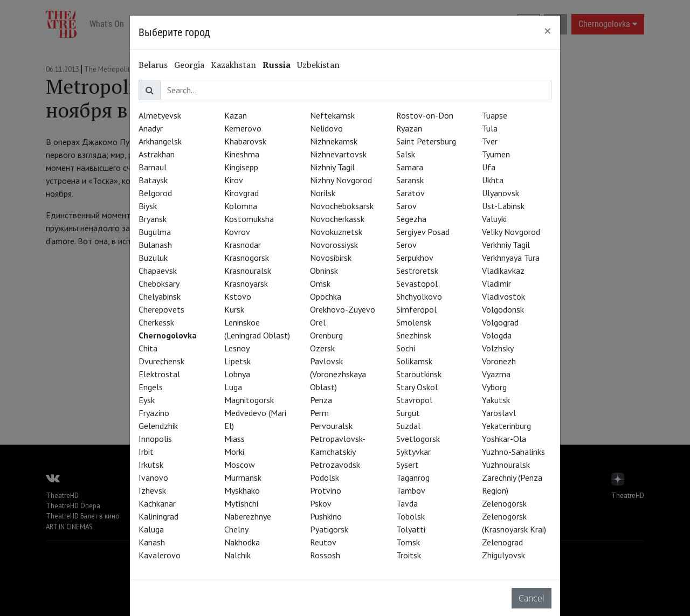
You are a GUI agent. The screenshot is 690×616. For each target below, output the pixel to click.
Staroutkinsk (419, 374)
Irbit (146, 452)
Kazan (236, 115)
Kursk (234, 309)
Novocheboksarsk (342, 206)
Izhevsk (152, 490)
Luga (233, 387)
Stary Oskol (417, 387)
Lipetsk (237, 361)
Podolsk (325, 477)
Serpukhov (415, 258)
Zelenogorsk (504, 503)
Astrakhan (157, 154)
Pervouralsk (331, 426)
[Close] (548, 31)
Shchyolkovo (419, 296)
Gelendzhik (158, 426)
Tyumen (496, 154)
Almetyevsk (160, 115)
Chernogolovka (168, 335)
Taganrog (413, 477)
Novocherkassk (337, 219)
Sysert (408, 465)
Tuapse (495, 115)
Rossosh (325, 555)
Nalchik (237, 555)
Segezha (411, 219)
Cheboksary (159, 283)
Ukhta (493, 180)
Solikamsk (414, 361)
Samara (410, 167)
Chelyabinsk (160, 296)
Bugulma (155, 232)
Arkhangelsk (160, 141)
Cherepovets (161, 309)
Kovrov (237, 232)
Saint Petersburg (426, 141)
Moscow (240, 465)
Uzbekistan (318, 65)
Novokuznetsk (336, 232)
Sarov (406, 206)
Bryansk (153, 219)
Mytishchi (241, 503)
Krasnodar (243, 245)
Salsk (406, 154)
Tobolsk (410, 516)
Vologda (497, 335)
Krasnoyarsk (246, 283)
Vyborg (494, 387)
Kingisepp (241, 167)
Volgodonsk (503, 309)
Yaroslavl (499, 413)
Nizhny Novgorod (341, 180)
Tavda (407, 503)
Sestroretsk (417, 271)
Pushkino (326, 516)
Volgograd (500, 322)
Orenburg (326, 335)
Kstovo (238, 296)
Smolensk (414, 322)
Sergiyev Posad (423, 232)
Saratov (410, 193)
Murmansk (243, 477)
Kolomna (241, 206)
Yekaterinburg (506, 426)
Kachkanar (157, 503)
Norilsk (323, 193)
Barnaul (153, 167)
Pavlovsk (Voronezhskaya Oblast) (338, 374)
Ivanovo (153, 477)
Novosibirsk (331, 258)
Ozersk (322, 348)
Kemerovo (243, 128)
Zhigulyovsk (503, 555)
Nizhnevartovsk (338, 154)
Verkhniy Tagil (506, 245)
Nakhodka (242, 542)
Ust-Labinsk (503, 206)
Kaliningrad (158, 516)
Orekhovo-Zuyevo (343, 309)
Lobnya (237, 374)
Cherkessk (156, 322)
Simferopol (416, 309)
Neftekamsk (332, 115)
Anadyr (151, 128)
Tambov (411, 490)
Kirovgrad (241, 193)
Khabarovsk (245, 141)
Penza (321, 400)
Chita (148, 348)
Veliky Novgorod (511, 232)
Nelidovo (326, 128)
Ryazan (409, 128)
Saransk (410, 180)
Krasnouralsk (248, 271)
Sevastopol (417, 283)
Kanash (152, 542)
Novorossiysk (334, 245)
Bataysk (153, 180)
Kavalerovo (160, 555)
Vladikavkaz (503, 271)
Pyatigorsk (329, 529)
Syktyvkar (413, 452)
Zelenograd (502, 542)
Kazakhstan (233, 65)
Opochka (326, 296)
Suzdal (408, 426)
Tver (490, 141)
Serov (406, 245)
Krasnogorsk (247, 258)
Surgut (408, 413)
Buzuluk (153, 258)
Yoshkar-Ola (504, 439)
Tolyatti (411, 529)
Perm (319, 413)
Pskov (321, 503)
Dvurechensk (161, 361)
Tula (490, 128)
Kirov (234, 180)
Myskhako (242, 490)
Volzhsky (498, 348)
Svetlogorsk (418, 439)
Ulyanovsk (501, 193)
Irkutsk (151, 465)
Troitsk (409, 555)
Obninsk (324, 271)
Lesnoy (237, 348)
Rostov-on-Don (425, 115)
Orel (318, 322)
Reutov (323, 542)
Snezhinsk (414, 335)
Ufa (489, 167)
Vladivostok (503, 296)
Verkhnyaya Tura (511, 258)
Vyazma (496, 374)
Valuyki (494, 219)
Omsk (320, 283)
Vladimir (496, 283)
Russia (277, 65)
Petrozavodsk (335, 465)
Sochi (406, 348)
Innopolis (155, 439)
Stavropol (414, 400)
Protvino (326, 490)
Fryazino (154, 413)
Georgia (189, 65)
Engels (151, 387)
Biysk (148, 206)
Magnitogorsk (249, 400)
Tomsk (408, 542)
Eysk (147, 400)
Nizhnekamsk (334, 141)
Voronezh (499, 361)
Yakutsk (496, 400)
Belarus (153, 65)
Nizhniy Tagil (332, 167)
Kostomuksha (249, 219)
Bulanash (155, 245)
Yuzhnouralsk (506, 465)
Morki (234, 452)
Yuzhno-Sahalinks (513, 452)
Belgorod (155, 193)
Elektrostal (159, 374)
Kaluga (151, 529)
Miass (234, 439)
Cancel (532, 598)
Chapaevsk (158, 271)
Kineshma (242, 154)
